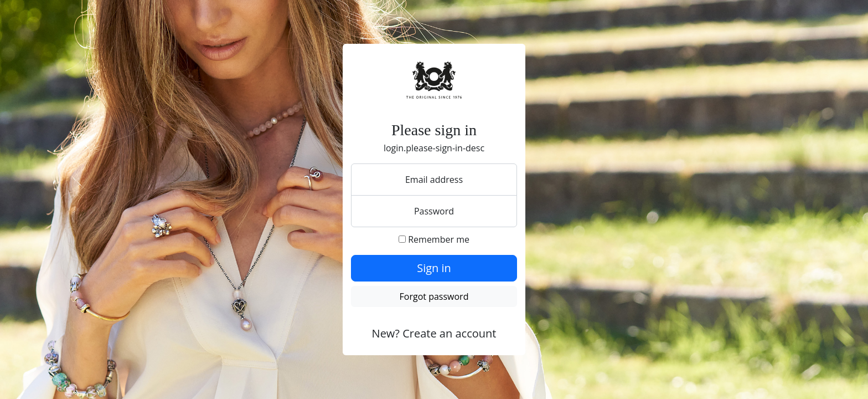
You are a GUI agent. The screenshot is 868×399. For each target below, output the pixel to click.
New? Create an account (434, 333)
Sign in (434, 268)
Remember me (434, 239)
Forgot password (434, 296)
